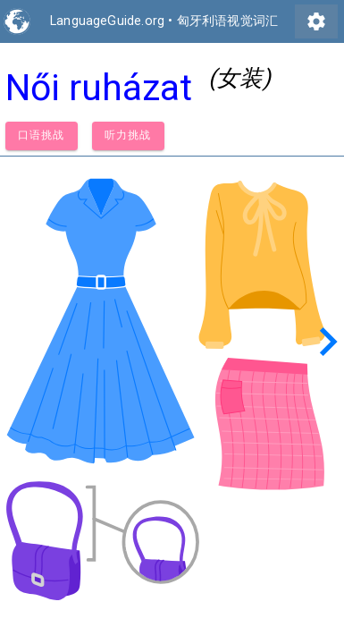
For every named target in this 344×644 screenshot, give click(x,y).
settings (316, 21)
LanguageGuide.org (107, 21)
